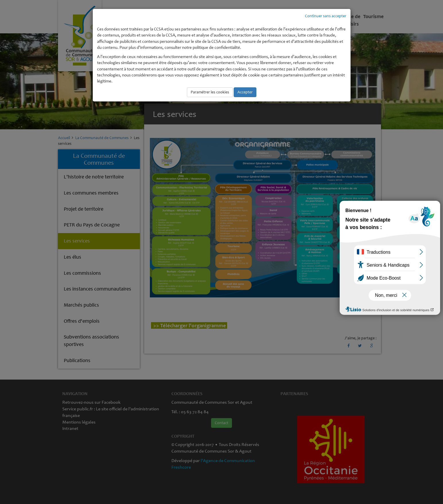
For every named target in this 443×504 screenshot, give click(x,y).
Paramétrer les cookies (210, 92)
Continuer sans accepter (326, 16)
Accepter (245, 92)
